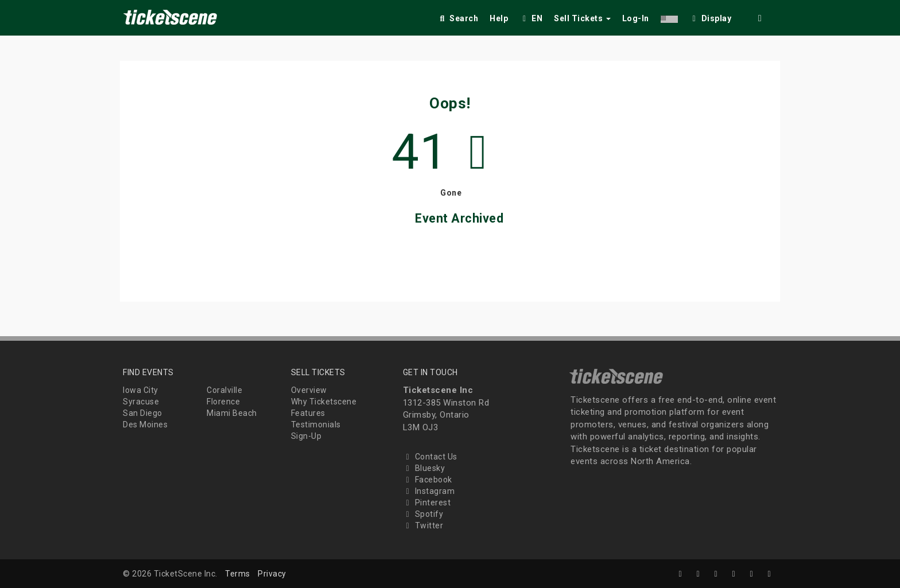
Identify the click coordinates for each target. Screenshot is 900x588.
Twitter (423, 525)
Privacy (272, 574)
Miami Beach (232, 413)
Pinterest (427, 503)
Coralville (224, 390)
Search (458, 18)
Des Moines (145, 425)
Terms (238, 574)
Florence (223, 402)
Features (308, 413)
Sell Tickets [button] (582, 18)
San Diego (143, 413)
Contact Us (430, 457)
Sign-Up (307, 436)
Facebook (428, 480)
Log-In (636, 18)
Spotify (423, 514)
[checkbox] (711, 16)
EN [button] (531, 18)
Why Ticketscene (324, 402)
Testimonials (316, 425)
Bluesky (424, 468)
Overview (309, 390)
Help (499, 18)
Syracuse (141, 402)
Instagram (429, 491)
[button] (669, 16)
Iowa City (141, 390)
